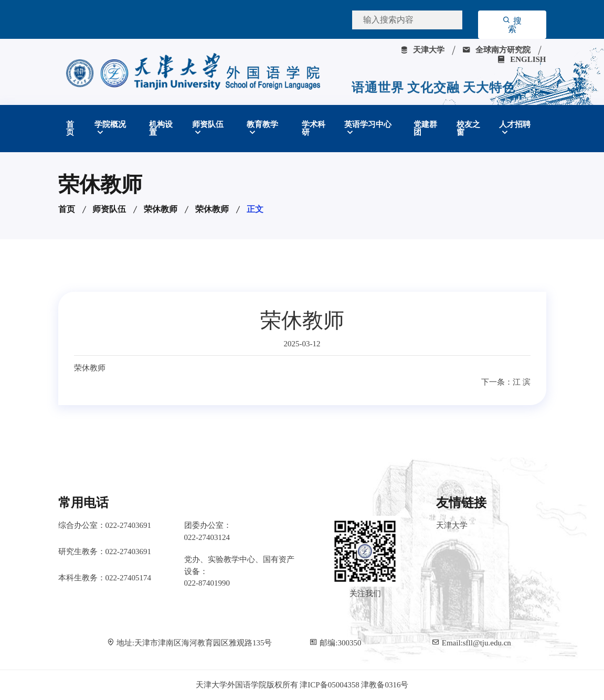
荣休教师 (161, 209)
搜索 (512, 25)
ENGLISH (521, 59)
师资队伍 (208, 124)
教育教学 (262, 124)
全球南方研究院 (496, 50)
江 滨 (522, 382)
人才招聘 (515, 124)
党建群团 (425, 128)
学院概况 (110, 124)
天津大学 (422, 50)
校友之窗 (468, 128)
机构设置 (161, 128)
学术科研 (314, 128)
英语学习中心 (368, 124)
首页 (70, 128)
